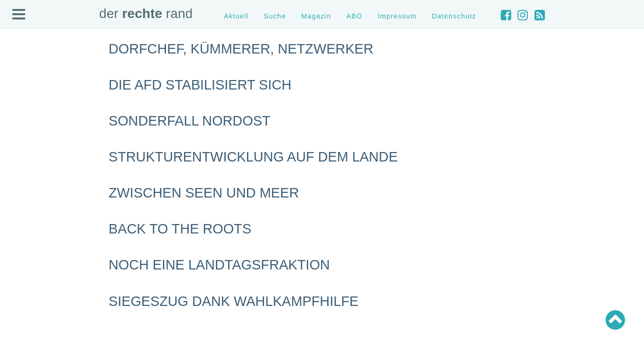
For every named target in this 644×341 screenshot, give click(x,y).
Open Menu (19, 15)
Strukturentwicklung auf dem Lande (253, 157)
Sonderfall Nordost (189, 121)
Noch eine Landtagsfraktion (219, 265)
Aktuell (236, 16)
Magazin (316, 16)
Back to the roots (180, 229)
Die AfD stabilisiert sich (200, 85)
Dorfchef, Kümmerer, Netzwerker (241, 49)
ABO (354, 16)
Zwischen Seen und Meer (204, 193)
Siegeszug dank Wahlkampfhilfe (234, 301)
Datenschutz (454, 16)
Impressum (397, 16)
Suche (275, 16)
